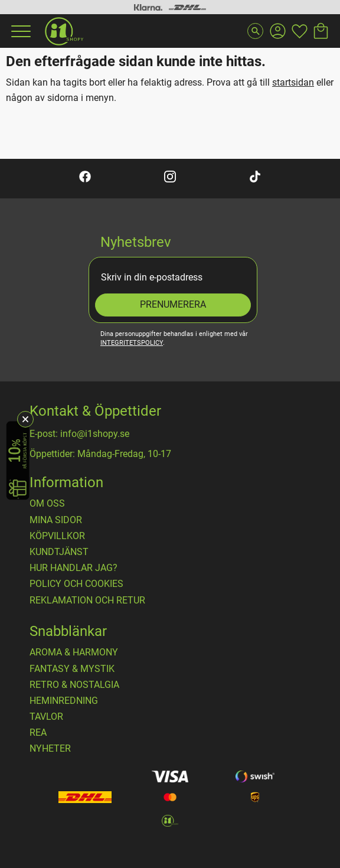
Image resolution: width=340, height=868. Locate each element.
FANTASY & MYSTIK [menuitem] (72, 669)
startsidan (293, 82)
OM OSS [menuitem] (47, 504)
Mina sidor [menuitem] (56, 520)
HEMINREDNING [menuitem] (64, 701)
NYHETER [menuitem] (50, 749)
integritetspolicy (132, 343)
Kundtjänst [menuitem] (59, 552)
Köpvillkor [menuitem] (57, 536)
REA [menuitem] (38, 733)
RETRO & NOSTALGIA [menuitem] (74, 685)
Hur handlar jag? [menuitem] (73, 568)
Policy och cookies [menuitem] (76, 584)
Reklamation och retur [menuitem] (87, 601)
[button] (19, 31)
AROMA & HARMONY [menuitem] (74, 652)
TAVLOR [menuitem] (46, 717)
